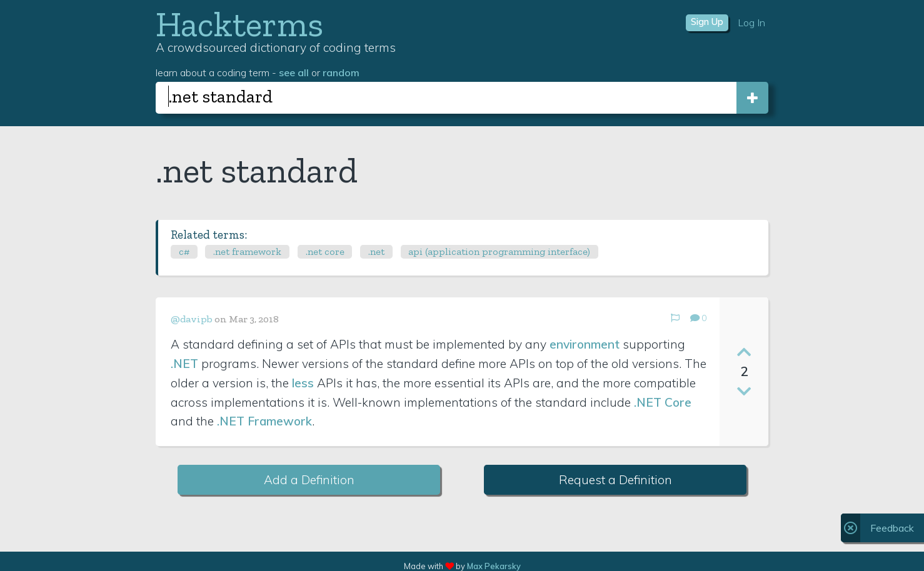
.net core (325, 251)
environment (585, 344)
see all (294, 72)
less (303, 383)
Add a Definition (309, 480)
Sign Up (707, 22)
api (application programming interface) (499, 251)
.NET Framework (264, 421)
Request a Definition (615, 480)
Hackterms (239, 24)
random (341, 72)
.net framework (247, 251)
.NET (184, 364)
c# (184, 251)
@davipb (192, 319)
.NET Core (663, 402)
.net (376, 251)
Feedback (892, 528)
